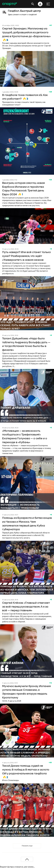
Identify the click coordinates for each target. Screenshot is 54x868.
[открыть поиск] (33, 4)
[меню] (48, 4)
